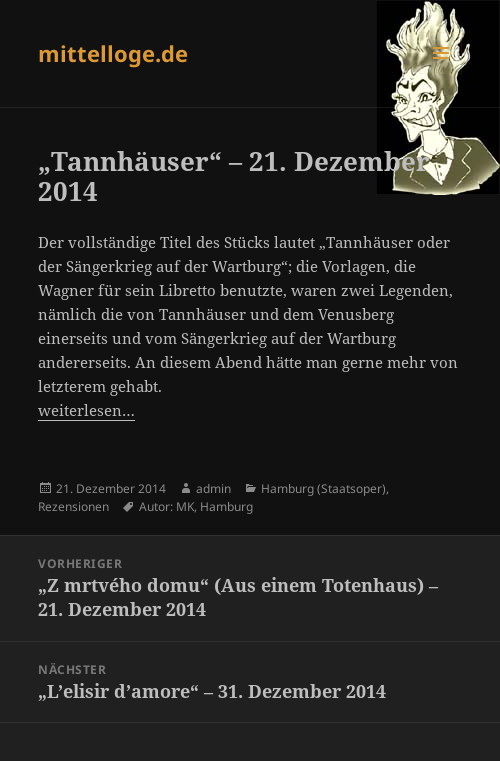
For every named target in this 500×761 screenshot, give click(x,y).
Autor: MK (166, 506)
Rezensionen (73, 506)
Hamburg (226, 506)
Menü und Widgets (441, 73)
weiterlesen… (86, 410)
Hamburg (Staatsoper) (323, 488)
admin (213, 488)
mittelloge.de (113, 53)
